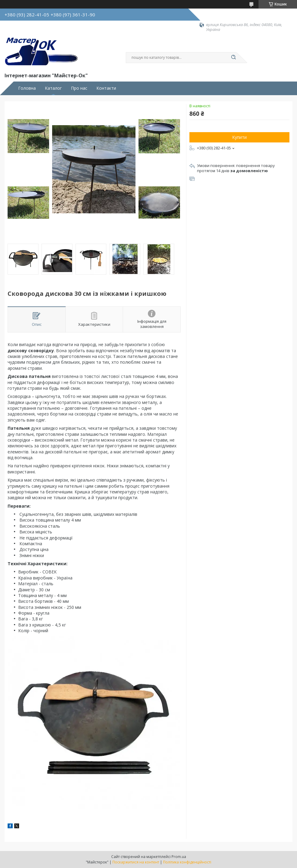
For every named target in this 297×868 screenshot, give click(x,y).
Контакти (106, 88)
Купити (239, 137)
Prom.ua (179, 857)
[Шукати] (233, 58)
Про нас (79, 88)
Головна (27, 88)
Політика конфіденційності (187, 862)
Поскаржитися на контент (136, 862)
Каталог (53, 88)
